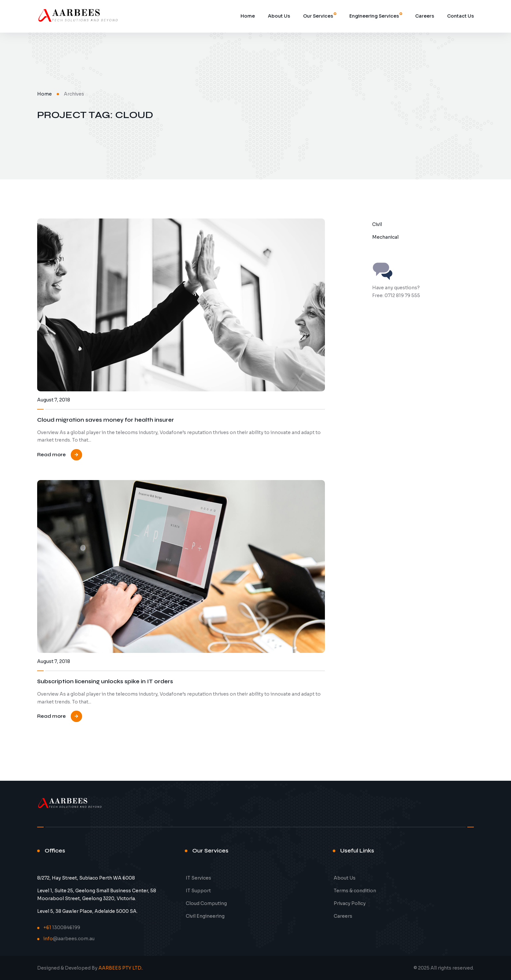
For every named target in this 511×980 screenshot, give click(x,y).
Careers (425, 16)
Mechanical (385, 237)
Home (248, 16)
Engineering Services (374, 16)
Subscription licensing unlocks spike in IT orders (105, 681)
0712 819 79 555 (402, 295)
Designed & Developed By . (90, 968)
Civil (377, 224)
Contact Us (460, 16)
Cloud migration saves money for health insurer (106, 420)
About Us (279, 16)
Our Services (318, 16)
